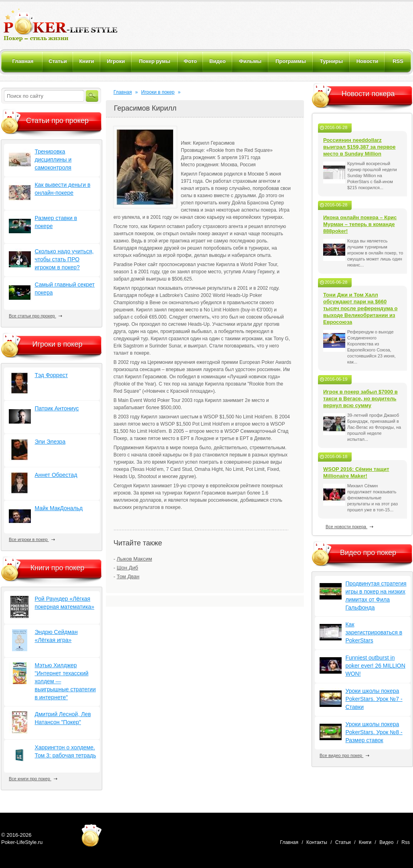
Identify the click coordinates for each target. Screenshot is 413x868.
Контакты (317, 842)
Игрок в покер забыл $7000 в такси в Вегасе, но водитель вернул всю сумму (360, 399)
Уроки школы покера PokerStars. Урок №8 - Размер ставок (374, 732)
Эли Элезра (50, 442)
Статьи (343, 842)
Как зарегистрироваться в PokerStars (374, 632)
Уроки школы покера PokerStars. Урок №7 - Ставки (374, 699)
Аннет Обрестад (56, 475)
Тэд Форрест (51, 375)
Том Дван (128, 576)
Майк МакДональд (59, 508)
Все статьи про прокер (35, 316)
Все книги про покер (33, 779)
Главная (123, 92)
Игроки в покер (158, 92)
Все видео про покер (344, 755)
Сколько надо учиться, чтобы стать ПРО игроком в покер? (64, 259)
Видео (386, 842)
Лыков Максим (134, 559)
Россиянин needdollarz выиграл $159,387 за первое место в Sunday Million (359, 147)
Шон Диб (127, 568)
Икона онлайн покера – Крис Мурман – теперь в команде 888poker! (360, 224)
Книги (365, 842)
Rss (406, 842)
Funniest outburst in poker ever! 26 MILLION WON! (375, 666)
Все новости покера (349, 527)
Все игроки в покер (32, 539)
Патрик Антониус (57, 408)
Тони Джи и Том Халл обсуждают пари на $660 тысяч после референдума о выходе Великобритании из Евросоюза (360, 308)
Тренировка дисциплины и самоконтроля (53, 159)
